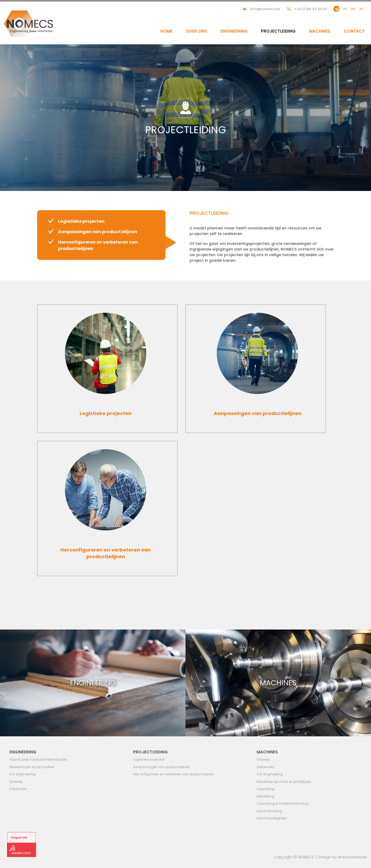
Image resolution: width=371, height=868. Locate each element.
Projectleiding (278, 31)
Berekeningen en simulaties (32, 767)
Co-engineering (22, 774)
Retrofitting (265, 796)
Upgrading (266, 789)
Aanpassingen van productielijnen (98, 232)
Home (166, 31)
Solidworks (18, 789)
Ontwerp (16, 782)
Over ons (196, 31)
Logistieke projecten (81, 221)
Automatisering (269, 811)
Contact (354, 31)
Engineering (234, 31)
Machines (320, 31)
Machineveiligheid (272, 818)
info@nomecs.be (265, 9)
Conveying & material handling (283, 804)
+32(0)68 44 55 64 (311, 9)
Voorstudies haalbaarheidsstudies (38, 759)
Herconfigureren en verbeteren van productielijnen (173, 774)
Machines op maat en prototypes (284, 782)
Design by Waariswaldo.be (343, 857)
